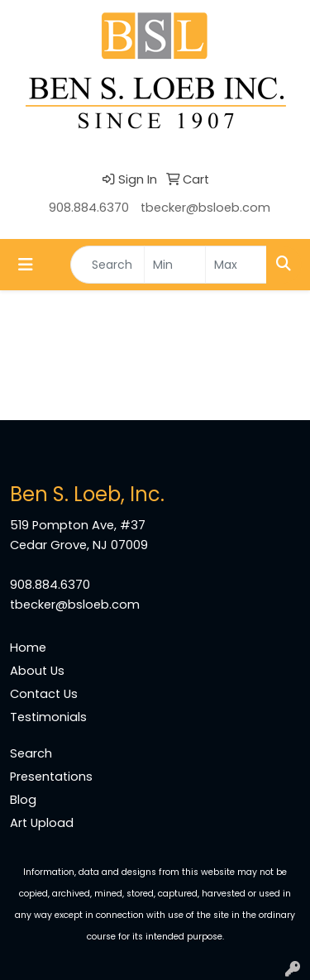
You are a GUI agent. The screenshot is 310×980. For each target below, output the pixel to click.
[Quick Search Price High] (236, 265)
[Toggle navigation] (26, 265)
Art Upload (42, 823)
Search (31, 753)
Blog (23, 800)
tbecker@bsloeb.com (205, 208)
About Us (37, 671)
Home (28, 648)
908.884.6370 (89, 208)
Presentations (51, 777)
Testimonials (48, 717)
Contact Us (44, 694)
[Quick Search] (107, 265)
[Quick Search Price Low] (175, 265)
